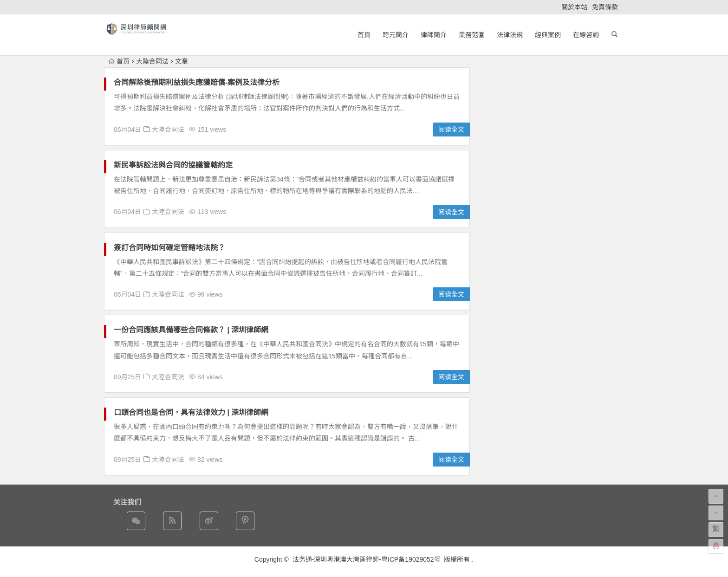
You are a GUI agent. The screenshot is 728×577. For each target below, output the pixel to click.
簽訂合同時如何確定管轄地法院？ (169, 248)
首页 (119, 61)
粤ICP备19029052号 (411, 559)
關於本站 (574, 7)
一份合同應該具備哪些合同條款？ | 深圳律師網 (191, 330)
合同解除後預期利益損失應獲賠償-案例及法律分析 (197, 82)
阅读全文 (451, 130)
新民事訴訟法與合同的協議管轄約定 (173, 165)
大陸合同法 (152, 61)
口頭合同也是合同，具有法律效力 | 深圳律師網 (191, 412)
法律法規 (510, 35)
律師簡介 (434, 35)
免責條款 (605, 7)
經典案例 (548, 35)
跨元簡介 (396, 35)
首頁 (364, 35)
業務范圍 (472, 35)
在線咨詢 (586, 35)
